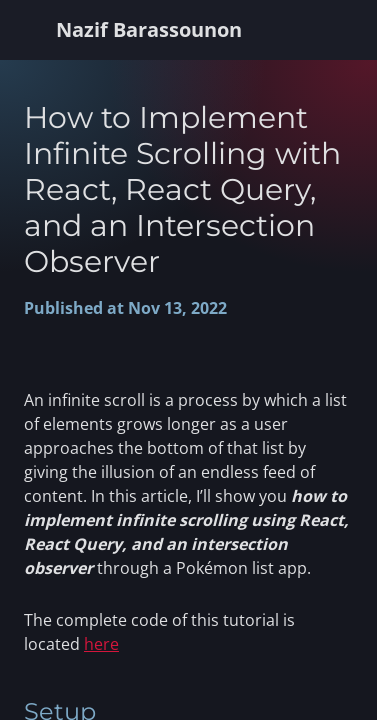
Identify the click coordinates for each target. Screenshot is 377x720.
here (101, 644)
